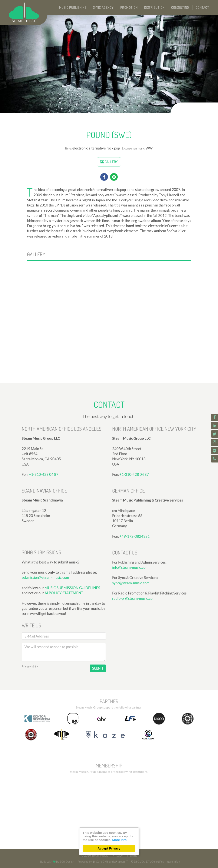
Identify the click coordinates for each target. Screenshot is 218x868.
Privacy (118, 855)
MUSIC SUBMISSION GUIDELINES (72, 646)
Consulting (180, 7)
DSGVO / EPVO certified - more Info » (156, 862)
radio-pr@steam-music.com (134, 643)
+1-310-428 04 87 (134, 523)
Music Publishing (73, 7)
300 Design (67, 862)
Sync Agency (103, 7)
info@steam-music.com (130, 612)
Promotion (129, 7)
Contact (202, 7)
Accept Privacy (109, 848)
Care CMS (101, 862)
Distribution (154, 7)
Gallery (109, 172)
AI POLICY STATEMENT (64, 651)
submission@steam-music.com (45, 636)
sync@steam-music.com (131, 628)
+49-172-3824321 (135, 585)
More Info (119, 840)
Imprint (132, 855)
